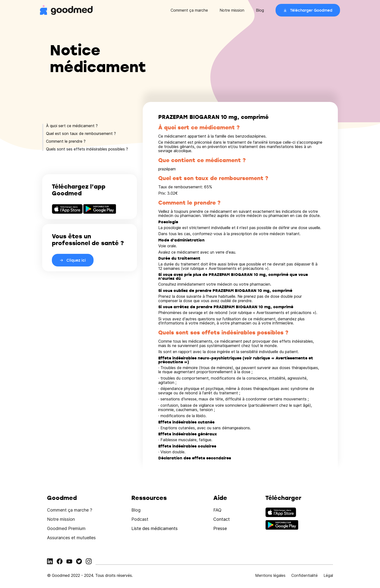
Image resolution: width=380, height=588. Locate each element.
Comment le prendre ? (66, 141)
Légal (328, 575)
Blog (260, 10)
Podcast (140, 519)
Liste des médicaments (154, 528)
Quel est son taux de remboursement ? (81, 133)
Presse (220, 528)
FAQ (217, 510)
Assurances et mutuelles (71, 538)
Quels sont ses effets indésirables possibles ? (87, 149)
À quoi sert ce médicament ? (72, 126)
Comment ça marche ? (70, 510)
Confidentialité (305, 575)
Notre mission (232, 10)
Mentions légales (270, 575)
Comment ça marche (189, 10)
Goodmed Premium (66, 528)
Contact (222, 519)
